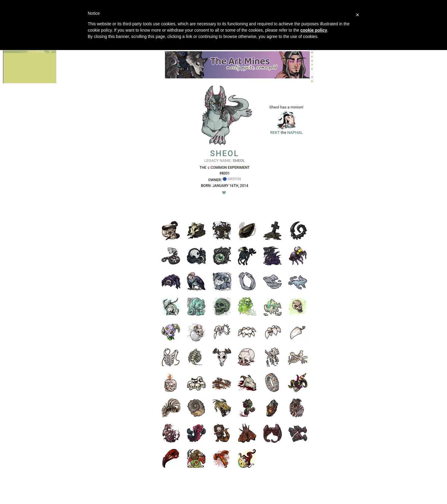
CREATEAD (312, 65)
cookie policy (314, 30)
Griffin (232, 179)
